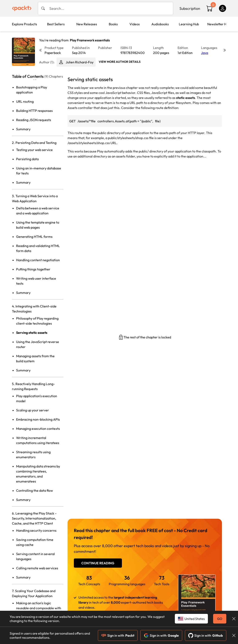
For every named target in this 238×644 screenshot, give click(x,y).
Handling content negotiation (38, 260)
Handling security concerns (36, 530)
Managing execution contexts (38, 429)
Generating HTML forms (34, 237)
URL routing (25, 101)
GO (220, 619)
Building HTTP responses (34, 111)
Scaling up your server (33, 410)
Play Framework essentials (90, 40)
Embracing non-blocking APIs (38, 419)
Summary (23, 129)
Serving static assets (32, 333)
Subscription (190, 8)
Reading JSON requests (34, 120)
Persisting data (27, 159)
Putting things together (33, 269)
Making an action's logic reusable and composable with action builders (39, 608)
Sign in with (118, 635)
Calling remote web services (37, 568)
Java (205, 53)
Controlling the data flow (35, 490)
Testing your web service (34, 150)
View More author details (120, 62)
